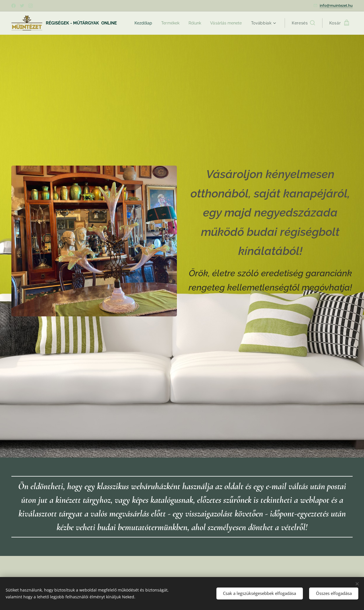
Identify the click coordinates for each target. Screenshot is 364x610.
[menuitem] (182, 23)
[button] (303, 23)
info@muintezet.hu (336, 5)
